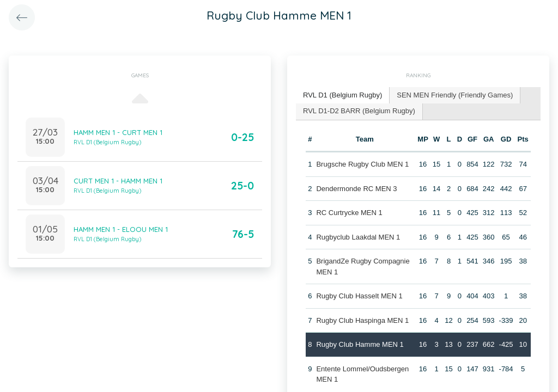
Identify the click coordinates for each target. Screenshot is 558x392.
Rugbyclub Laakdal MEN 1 (358, 237)
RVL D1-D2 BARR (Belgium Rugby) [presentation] (359, 111)
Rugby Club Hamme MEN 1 (360, 344)
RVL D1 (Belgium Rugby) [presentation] (342, 95)
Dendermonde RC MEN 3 (356, 189)
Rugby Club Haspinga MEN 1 (362, 320)
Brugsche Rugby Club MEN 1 (362, 164)
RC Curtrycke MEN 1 (349, 213)
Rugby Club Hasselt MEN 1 (359, 296)
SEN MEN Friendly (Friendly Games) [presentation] (455, 95)
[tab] (343, 96)
